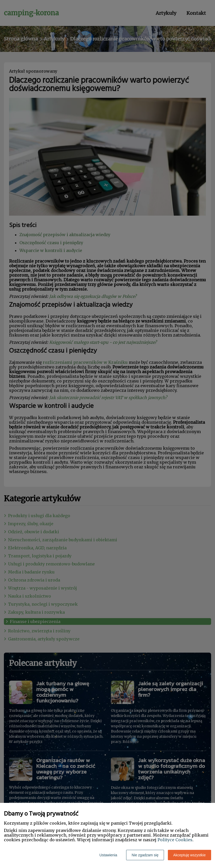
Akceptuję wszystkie (189, 855)
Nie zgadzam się (145, 855)
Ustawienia (108, 855)
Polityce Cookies (175, 840)
